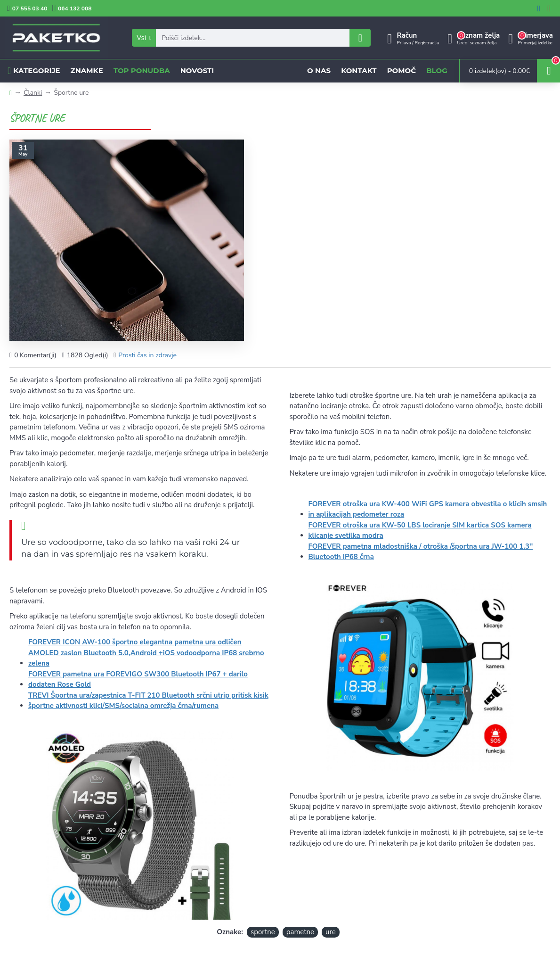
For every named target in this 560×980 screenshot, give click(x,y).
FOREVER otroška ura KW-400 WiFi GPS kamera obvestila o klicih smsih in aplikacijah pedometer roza (428, 509)
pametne (300, 932)
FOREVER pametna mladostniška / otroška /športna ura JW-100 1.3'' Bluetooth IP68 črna (421, 552)
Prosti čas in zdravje (147, 355)
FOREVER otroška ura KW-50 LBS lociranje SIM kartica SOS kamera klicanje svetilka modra (420, 531)
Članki (33, 93)
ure (331, 932)
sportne (263, 932)
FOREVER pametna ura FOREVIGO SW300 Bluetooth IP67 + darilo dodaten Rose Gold (138, 679)
